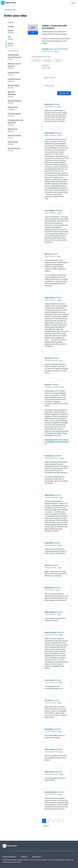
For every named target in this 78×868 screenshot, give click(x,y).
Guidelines (37, 857)
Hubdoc (11, 43)
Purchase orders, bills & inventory (15, 121)
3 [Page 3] (53, 821)
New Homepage (13, 85)
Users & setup (13, 142)
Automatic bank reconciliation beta (14, 56)
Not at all (38, 61)
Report (58, 107)
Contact (11, 30)
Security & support (14, 135)
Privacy (25, 857)
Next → (46, 826)
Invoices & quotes (14, 79)
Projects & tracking (14, 114)
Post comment (64, 93)
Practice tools (13, 107)
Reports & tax (12, 129)
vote (33, 33)
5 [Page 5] (63, 821)
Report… (57, 51)
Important (48, 61)
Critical (59, 61)
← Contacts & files (10, 9)
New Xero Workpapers (12, 93)
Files (9, 37)
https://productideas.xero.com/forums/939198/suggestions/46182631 (57, 442)
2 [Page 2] (49, 821)
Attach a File (50, 86)
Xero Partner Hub (14, 148)
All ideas (11, 26)
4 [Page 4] (58, 821)
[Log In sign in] (73, 3)
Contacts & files (13, 72)
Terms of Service (10, 857)
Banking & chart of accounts (14, 65)
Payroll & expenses (15, 101)
